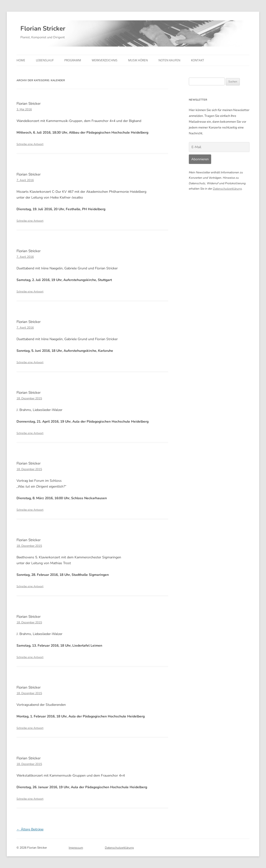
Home (21, 60)
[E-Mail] (219, 147)
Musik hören (138, 60)
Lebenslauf (45, 60)
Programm (73, 60)
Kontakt (198, 60)
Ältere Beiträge (30, 829)
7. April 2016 (25, 180)
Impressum (76, 848)
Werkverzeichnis (105, 60)
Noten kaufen (169, 60)
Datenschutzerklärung (227, 189)
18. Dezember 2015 (29, 398)
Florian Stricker (43, 28)
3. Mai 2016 (24, 109)
